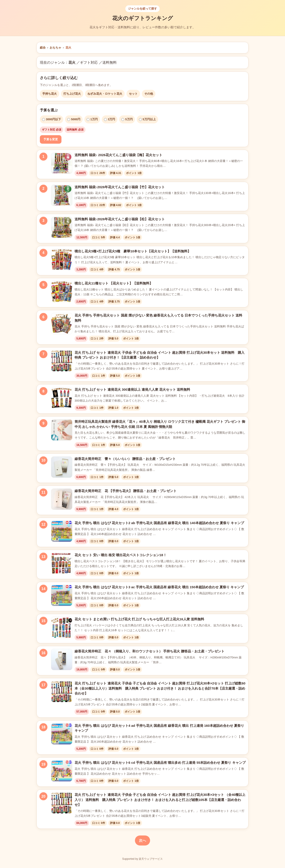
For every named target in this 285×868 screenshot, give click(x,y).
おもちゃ (55, 48)
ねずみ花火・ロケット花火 (105, 94)
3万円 (110, 119)
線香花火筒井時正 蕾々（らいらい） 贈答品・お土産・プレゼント (125, 459)
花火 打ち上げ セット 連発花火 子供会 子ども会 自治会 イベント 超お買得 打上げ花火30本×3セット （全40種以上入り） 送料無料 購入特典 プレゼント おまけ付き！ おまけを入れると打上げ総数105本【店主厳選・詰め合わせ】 (160, 800)
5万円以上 (147, 119)
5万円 (127, 119)
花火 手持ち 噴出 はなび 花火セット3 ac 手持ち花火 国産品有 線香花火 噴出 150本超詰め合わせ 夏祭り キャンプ (159, 587)
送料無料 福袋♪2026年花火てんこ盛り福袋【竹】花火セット (120, 187)
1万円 (92, 119)
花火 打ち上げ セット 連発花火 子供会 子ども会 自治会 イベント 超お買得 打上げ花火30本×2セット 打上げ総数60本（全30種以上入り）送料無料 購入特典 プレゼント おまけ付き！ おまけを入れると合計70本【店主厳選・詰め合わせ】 (160, 688)
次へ (142, 840)
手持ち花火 (50, 94)
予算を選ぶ (49, 110)
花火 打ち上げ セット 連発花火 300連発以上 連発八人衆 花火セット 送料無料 (132, 389)
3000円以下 (52, 119)
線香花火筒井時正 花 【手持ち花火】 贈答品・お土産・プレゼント (126, 491)
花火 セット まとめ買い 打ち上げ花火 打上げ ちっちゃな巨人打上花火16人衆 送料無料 (139, 619)
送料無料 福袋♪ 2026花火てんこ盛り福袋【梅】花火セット (118, 155)
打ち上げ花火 (72, 94)
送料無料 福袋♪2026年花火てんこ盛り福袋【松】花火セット (120, 219)
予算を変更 (51, 139)
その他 (149, 94)
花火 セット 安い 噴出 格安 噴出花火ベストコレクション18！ (121, 555)
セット (133, 94)
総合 (43, 48)
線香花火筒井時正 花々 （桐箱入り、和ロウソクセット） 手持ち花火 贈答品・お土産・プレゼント (150, 651)
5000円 (74, 119)
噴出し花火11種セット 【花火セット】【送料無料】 (114, 283)
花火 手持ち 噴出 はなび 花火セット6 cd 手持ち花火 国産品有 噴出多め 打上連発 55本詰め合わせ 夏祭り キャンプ (160, 763)
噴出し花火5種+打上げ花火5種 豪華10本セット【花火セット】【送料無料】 (133, 251)
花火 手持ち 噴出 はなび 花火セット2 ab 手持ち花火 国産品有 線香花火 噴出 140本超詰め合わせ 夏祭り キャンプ (159, 523)
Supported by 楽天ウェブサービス (143, 859)
